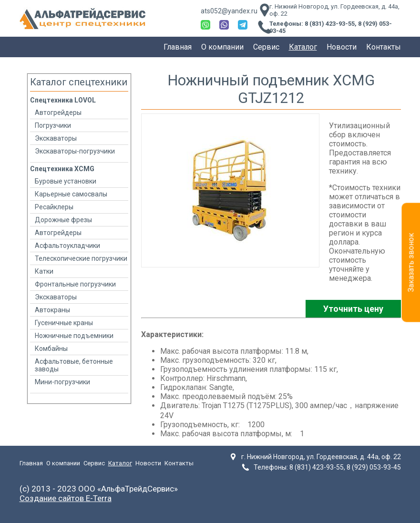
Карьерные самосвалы (71, 194)
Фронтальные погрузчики (75, 284)
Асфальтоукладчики (67, 246)
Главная (178, 47)
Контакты (384, 47)
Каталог (303, 47)
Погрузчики (53, 125)
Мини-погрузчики (62, 382)
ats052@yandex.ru (229, 11)
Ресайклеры (54, 207)
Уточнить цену (353, 309)
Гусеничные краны (64, 323)
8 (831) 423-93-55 (330, 24)
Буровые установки (66, 181)
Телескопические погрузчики (81, 258)
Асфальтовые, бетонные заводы (74, 365)
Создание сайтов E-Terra (66, 498)
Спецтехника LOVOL (63, 100)
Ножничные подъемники (74, 336)
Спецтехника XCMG (62, 169)
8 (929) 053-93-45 (374, 467)
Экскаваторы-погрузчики (75, 151)
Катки (44, 271)
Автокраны (52, 310)
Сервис (266, 47)
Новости (342, 47)
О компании (222, 47)
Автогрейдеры (58, 113)
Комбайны (51, 349)
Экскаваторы (56, 138)
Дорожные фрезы (63, 220)
